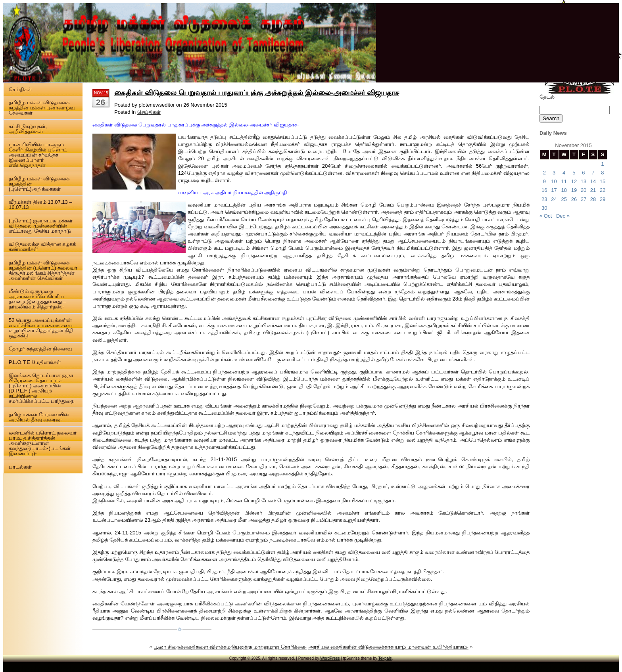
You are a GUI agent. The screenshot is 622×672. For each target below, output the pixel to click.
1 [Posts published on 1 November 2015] (602, 164)
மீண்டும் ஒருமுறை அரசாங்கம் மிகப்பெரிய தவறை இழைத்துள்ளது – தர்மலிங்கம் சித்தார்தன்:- (37, 299)
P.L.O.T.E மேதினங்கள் (35, 362)
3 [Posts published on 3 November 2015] (554, 173)
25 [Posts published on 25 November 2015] (564, 199)
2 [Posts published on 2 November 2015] (544, 173)
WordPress (330, 658)
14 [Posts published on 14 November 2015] (593, 181)
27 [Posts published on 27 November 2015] (584, 199)
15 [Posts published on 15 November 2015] (603, 181)
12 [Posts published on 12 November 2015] (574, 181)
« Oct (546, 216)
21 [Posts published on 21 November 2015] (593, 190)
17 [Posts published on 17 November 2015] (554, 190)
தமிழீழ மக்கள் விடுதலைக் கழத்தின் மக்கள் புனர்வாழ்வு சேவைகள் (42, 108)
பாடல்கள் (20, 467)
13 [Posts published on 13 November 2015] (584, 181)
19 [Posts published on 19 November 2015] (574, 190)
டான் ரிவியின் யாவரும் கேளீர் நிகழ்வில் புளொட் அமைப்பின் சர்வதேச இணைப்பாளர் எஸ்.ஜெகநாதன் (38, 155)
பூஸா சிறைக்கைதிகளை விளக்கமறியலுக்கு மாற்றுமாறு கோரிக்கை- (230, 647)
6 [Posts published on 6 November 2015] (583, 173)
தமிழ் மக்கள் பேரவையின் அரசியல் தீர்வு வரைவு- (39, 417)
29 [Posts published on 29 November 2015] (603, 199)
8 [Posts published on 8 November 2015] (602, 173)
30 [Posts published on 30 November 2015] (544, 208)
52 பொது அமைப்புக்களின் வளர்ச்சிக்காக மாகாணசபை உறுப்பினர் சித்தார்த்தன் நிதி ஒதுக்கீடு (41, 328)
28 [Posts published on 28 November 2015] (593, 199)
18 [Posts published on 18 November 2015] (564, 190)
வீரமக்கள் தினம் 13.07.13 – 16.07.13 (40, 205)
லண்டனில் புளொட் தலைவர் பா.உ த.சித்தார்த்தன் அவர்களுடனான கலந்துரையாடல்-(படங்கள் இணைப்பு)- (43, 443)
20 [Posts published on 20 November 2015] (584, 190)
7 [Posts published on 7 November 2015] (593, 173)
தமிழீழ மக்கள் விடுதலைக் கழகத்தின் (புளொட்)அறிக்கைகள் (39, 184)
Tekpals (385, 658)
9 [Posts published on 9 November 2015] (544, 181)
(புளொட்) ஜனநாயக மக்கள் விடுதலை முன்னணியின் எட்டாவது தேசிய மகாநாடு (41, 226)
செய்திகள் (20, 89)
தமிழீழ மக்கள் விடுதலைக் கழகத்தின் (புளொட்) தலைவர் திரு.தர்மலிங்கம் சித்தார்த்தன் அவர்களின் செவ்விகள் (43, 270)
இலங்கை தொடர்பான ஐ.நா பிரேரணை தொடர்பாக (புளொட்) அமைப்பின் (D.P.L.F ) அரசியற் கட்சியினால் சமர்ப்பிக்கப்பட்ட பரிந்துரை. (42, 388)
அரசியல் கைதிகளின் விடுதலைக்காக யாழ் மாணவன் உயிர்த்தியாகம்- (388, 647)
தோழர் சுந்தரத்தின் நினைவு (40, 349)
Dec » (563, 216)
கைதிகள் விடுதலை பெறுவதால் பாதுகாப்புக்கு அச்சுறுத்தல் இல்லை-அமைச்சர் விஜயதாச (257, 93)
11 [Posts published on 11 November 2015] (564, 181)
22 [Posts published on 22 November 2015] (603, 190)
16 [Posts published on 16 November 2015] (544, 190)
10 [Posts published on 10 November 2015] (554, 181)
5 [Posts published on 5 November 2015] (574, 173)
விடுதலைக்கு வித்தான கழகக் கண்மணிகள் (42, 247)
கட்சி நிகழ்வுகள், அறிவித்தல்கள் (28, 129)
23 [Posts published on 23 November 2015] (544, 199)
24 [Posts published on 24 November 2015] (554, 199)
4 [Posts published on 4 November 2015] (564, 173)
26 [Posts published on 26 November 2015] (574, 199)
